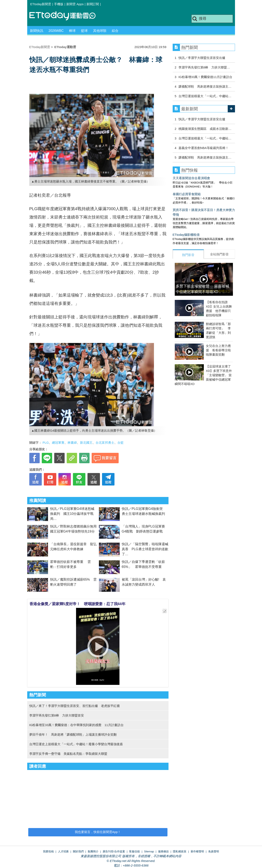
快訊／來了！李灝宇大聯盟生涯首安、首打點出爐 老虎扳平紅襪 (74, 706)
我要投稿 (48, 851)
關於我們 (78, 851)
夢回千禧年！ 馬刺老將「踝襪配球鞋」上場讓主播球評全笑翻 (73, 735)
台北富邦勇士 (105, 443)
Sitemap (149, 851)
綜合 (115, 31)
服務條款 (164, 851)
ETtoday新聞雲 (41, 4)
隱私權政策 (180, 851)
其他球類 (100, 31)
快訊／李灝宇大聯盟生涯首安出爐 (202, 58)
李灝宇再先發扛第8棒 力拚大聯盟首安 (57, 715)
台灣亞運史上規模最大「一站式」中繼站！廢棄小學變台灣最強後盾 (76, 744)
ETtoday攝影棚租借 (186, 235)
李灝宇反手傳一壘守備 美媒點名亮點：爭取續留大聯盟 (68, 754)
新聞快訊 (37, 31)
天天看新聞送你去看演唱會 (191, 178)
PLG (46, 443)
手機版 (59, 4)
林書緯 (72, 443)
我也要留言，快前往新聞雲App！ (98, 832)
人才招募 (63, 851)
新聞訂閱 (93, 4)
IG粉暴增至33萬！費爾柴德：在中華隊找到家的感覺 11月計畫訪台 (76, 725)
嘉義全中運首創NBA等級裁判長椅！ (204, 148)
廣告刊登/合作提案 (114, 851)
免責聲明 (214, 851)
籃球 (84, 31)
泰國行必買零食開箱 (187, 194)
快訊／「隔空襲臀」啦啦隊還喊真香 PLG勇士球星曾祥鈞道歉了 (145, 549)
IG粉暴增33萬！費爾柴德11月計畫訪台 (205, 77)
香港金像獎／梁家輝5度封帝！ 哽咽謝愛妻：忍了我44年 (77, 604)
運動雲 (66, 16)
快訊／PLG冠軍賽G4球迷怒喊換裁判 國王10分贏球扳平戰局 (72, 514)
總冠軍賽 (58, 443)
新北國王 (86, 443)
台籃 (121, 443)
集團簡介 (93, 851)
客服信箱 (134, 851)
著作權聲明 (197, 851)
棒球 (72, 31)
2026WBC (56, 31)
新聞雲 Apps (75, 4)
